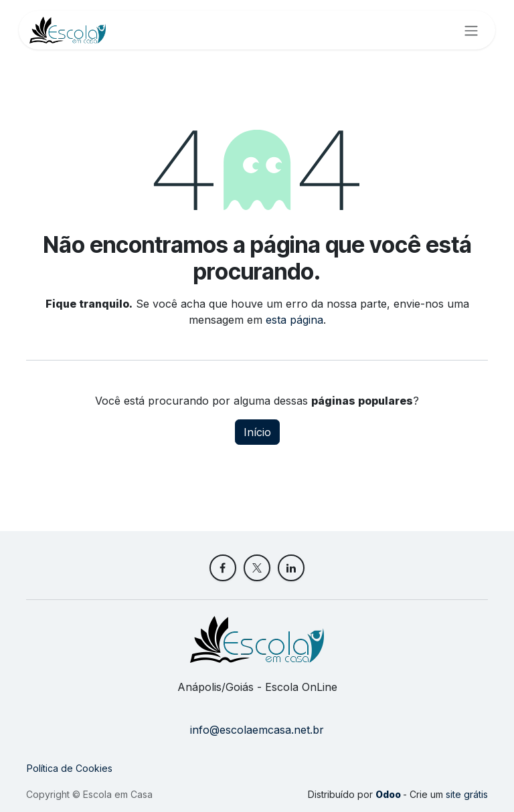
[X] (257, 568)
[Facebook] (223, 568)
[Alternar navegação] (471, 30)
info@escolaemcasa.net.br (257, 730)
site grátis (467, 794)
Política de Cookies (70, 768)
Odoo (389, 794)
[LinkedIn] (291, 568)
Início (257, 432)
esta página (294, 320)
